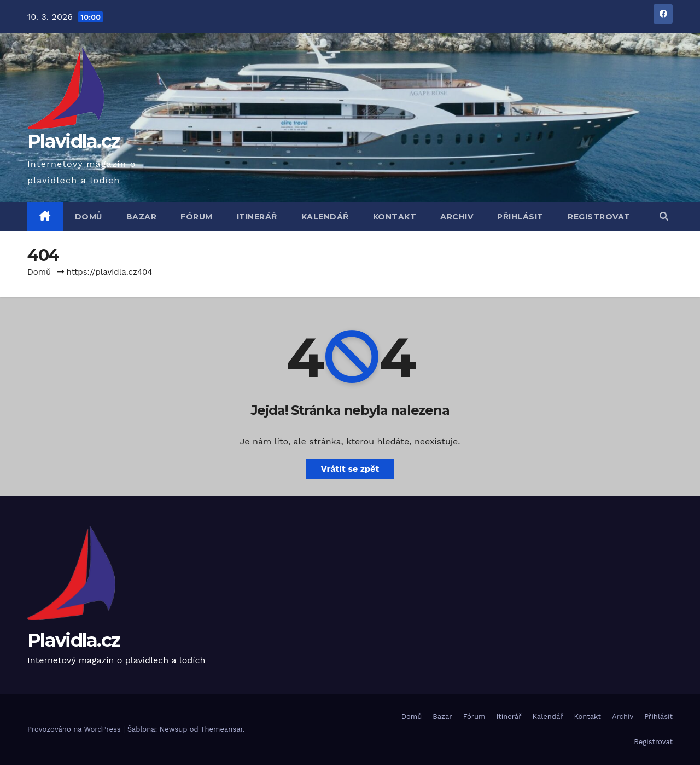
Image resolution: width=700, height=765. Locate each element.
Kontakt (395, 217)
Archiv (457, 217)
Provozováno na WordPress (75, 729)
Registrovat (599, 217)
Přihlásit (520, 217)
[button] (664, 216)
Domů (89, 217)
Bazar (142, 217)
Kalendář (325, 217)
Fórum (197, 217)
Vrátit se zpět (350, 469)
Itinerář (257, 217)
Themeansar (222, 729)
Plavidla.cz (74, 141)
